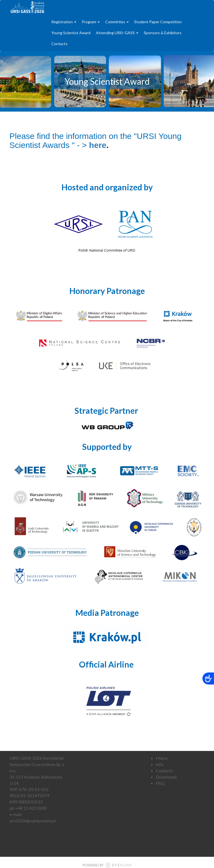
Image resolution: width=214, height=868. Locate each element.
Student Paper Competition (158, 22)
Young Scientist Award (71, 33)
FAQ (160, 783)
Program (91, 22)
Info (160, 764)
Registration (64, 22)
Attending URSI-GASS (117, 33)
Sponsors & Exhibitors (163, 33)
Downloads (166, 777)
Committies (117, 22)
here (98, 145)
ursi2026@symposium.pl (33, 821)
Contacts (59, 44)
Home (162, 758)
